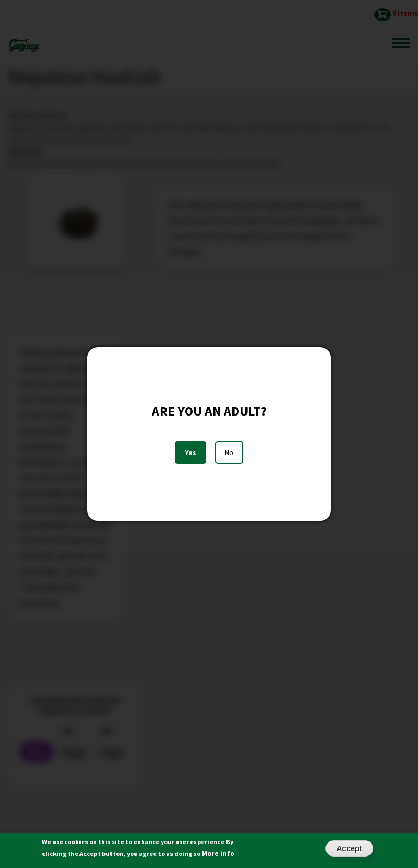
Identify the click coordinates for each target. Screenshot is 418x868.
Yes (190, 452)
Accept (350, 851)
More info (218, 856)
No (229, 452)
